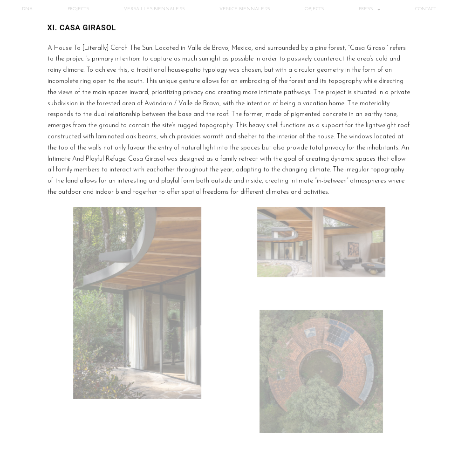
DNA (27, 9)
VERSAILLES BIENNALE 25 (154, 9)
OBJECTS (314, 9)
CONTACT (426, 9)
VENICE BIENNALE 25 (245, 9)
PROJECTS (78, 9)
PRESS (369, 9)
